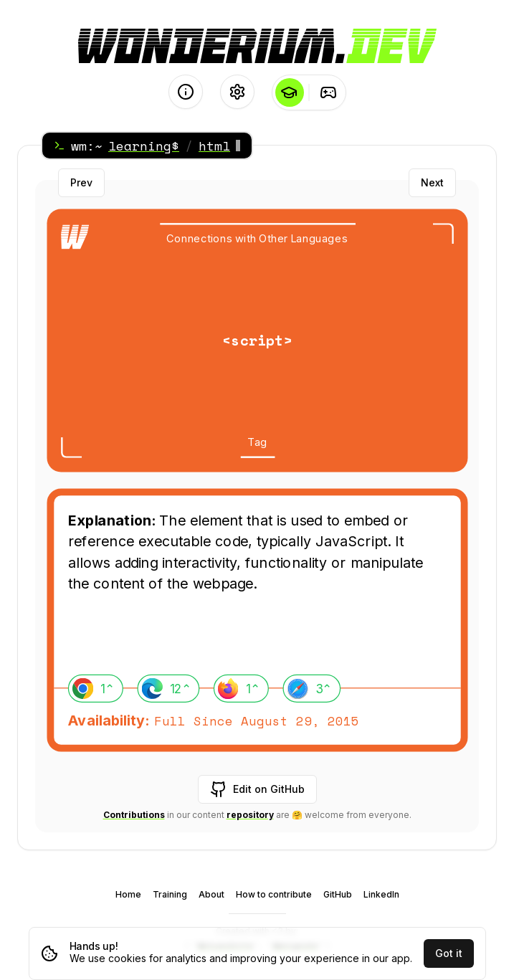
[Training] (329, 92)
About (211, 894)
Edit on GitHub (257, 789)
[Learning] (289, 92)
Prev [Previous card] (81, 182)
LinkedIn (381, 894)
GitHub (338, 894)
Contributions (134, 815)
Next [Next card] (432, 182)
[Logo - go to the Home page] (257, 46)
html (214, 146)
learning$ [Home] (144, 146)
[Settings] (237, 92)
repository (250, 815)
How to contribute (274, 894)
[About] (186, 92)
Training (170, 894)
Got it (449, 953)
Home (128, 894)
